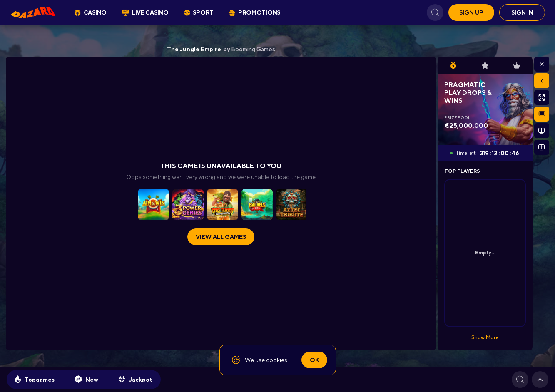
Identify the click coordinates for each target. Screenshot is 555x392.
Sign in (522, 12)
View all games (221, 237)
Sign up (471, 12)
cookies (277, 360)
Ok (314, 360)
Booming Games (253, 49)
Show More (485, 337)
